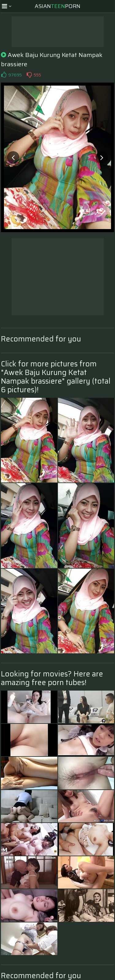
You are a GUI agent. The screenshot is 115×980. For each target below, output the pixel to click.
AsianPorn (57, 6)
